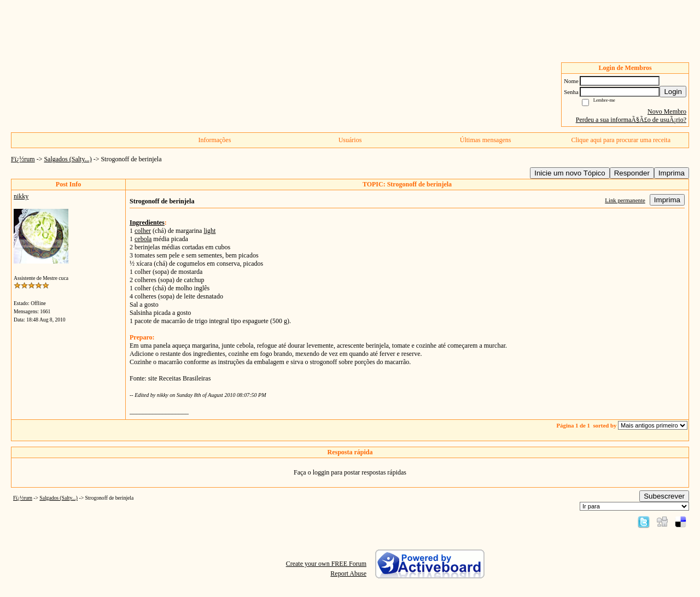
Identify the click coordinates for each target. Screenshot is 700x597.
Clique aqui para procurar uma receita (621, 140)
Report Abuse (348, 573)
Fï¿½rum (23, 159)
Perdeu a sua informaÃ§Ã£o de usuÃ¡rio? (631, 120)
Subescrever (664, 496)
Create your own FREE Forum (326, 564)
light (209, 231)
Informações (214, 140)
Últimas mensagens (486, 140)
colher (143, 231)
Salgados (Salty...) (68, 159)
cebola (143, 239)
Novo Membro (667, 112)
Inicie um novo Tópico (570, 173)
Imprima (672, 173)
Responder (632, 173)
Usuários (350, 140)
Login (673, 92)
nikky (21, 196)
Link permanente (625, 200)
